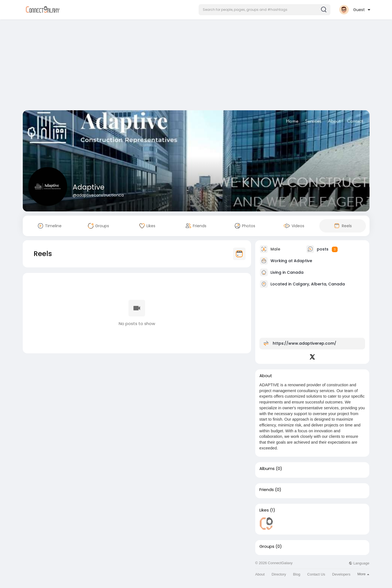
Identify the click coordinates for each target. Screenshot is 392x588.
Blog (297, 574)
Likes (264, 510)
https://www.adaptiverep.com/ (304, 343)
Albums (267, 469)
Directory (279, 574)
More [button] (363, 574)
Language (359, 563)
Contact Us (316, 574)
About (260, 574)
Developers (341, 574)
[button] (265, 10)
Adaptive (88, 187)
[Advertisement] (196, 66)
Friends (267, 490)
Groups (267, 546)
